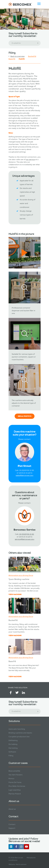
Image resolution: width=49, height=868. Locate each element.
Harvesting (13, 748)
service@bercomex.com (25, 539)
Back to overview (18, 56)
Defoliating (13, 740)
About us (12, 809)
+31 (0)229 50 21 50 (26, 534)
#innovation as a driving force (21, 575)
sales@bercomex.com (24, 475)
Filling (11, 756)
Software (12, 752)
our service (30, 159)
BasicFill (12, 59)
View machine (15, 594)
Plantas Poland (15, 794)
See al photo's (25, 416)
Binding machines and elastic (20, 733)
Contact (12, 824)
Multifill (22, 59)
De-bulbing (13, 744)
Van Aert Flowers (15, 775)
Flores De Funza (15, 782)
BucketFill (32, 56)
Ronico (11, 779)
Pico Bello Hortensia (17, 786)
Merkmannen (21, 864)
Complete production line (19, 737)
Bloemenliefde (14, 771)
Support (12, 828)
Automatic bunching (17, 729)
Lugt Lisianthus (15, 790)
